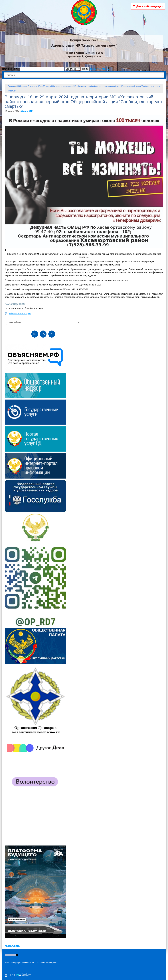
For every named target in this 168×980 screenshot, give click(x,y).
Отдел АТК (27, 111)
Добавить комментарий (19, 314)
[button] (5, 250)
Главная (11, 86)
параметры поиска (99, 69)
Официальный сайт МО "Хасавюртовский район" (36, 963)
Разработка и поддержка (26, 975)
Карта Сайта (12, 946)
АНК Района (21, 86)
